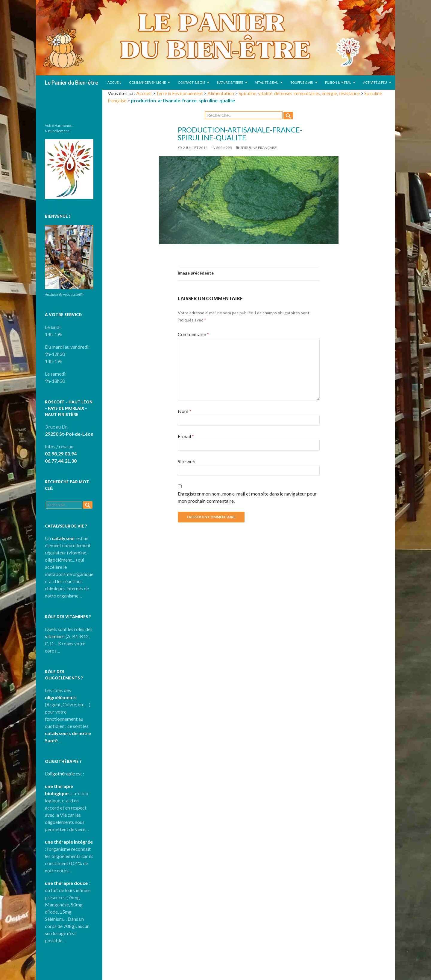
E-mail (186, 436)
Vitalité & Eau (267, 82)
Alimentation (221, 93)
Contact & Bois (191, 82)
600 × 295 (224, 148)
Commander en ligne (147, 82)
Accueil (114, 82)
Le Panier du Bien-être (72, 83)
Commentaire (193, 334)
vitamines (55, 636)
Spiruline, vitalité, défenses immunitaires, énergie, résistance (299, 93)
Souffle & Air (302, 82)
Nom (185, 411)
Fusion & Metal (338, 82)
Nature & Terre (230, 82)
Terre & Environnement (179, 93)
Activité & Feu (375, 82)
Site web (187, 461)
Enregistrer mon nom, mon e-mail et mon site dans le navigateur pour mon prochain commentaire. (247, 497)
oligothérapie (61, 774)
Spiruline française (259, 148)
